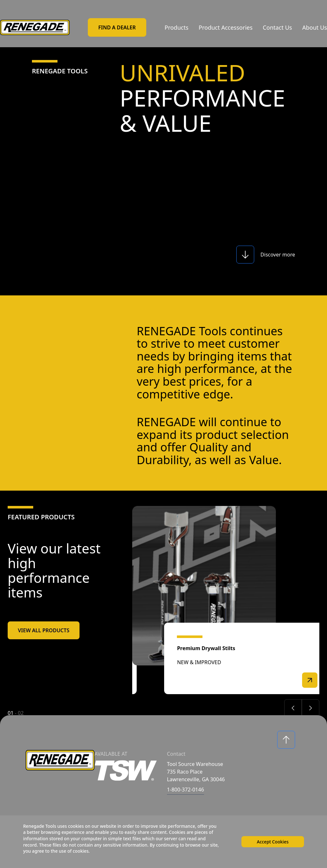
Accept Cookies (272, 841)
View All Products (44, 630)
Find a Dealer (117, 27)
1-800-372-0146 (186, 790)
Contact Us (278, 27)
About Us (315, 27)
